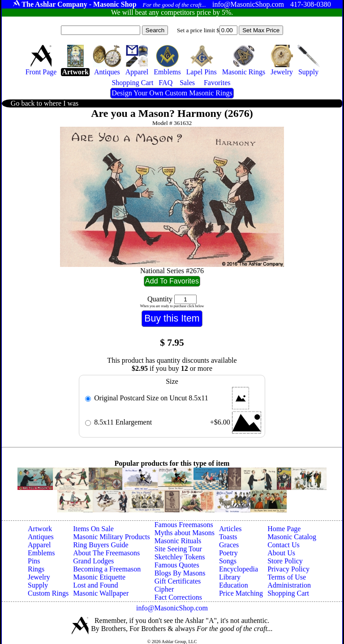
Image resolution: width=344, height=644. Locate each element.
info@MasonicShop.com (172, 608)
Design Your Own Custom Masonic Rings (172, 93)
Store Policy (285, 561)
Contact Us (284, 545)
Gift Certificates (178, 581)
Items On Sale (93, 529)
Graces (229, 545)
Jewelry (39, 577)
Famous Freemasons (184, 525)
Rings (36, 569)
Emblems (41, 553)
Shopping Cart (288, 593)
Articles (230, 529)
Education (234, 585)
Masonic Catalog (292, 537)
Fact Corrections (178, 597)
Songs (228, 561)
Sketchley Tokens (180, 557)
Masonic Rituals (178, 541)
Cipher (164, 589)
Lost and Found (95, 585)
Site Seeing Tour (178, 549)
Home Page (284, 529)
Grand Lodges (93, 561)
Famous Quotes (177, 565)
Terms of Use (287, 577)
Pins (34, 561)
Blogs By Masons (180, 573)
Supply (38, 585)
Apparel (39, 545)
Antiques (41, 537)
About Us (281, 553)
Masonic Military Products (112, 537)
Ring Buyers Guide (101, 545)
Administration (289, 585)
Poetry (228, 553)
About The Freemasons (106, 553)
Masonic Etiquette (99, 577)
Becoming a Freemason (107, 569)
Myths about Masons (185, 533)
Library (230, 577)
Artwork (40, 529)
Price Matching (241, 593)
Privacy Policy (288, 569)
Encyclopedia (239, 569)
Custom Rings (48, 593)
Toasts (228, 537)
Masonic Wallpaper (101, 593)
